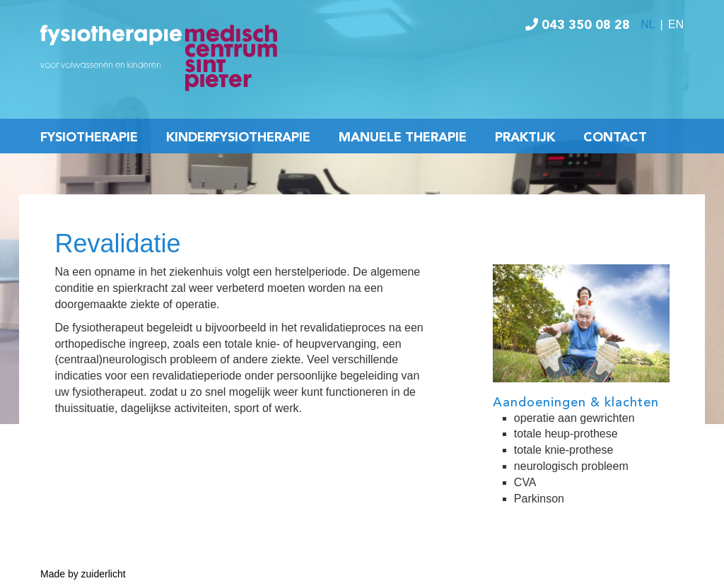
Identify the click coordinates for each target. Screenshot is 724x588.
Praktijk (525, 138)
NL (648, 24)
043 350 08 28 (578, 25)
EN (676, 24)
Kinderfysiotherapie (238, 138)
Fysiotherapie (89, 138)
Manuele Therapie (403, 138)
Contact (615, 138)
